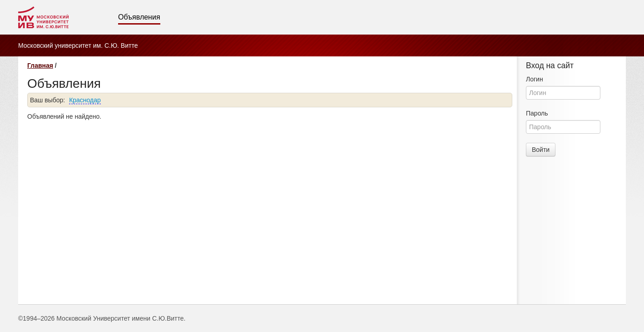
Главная (40, 65)
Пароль (537, 113)
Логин (535, 79)
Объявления (139, 17)
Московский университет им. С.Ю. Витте (78, 45)
